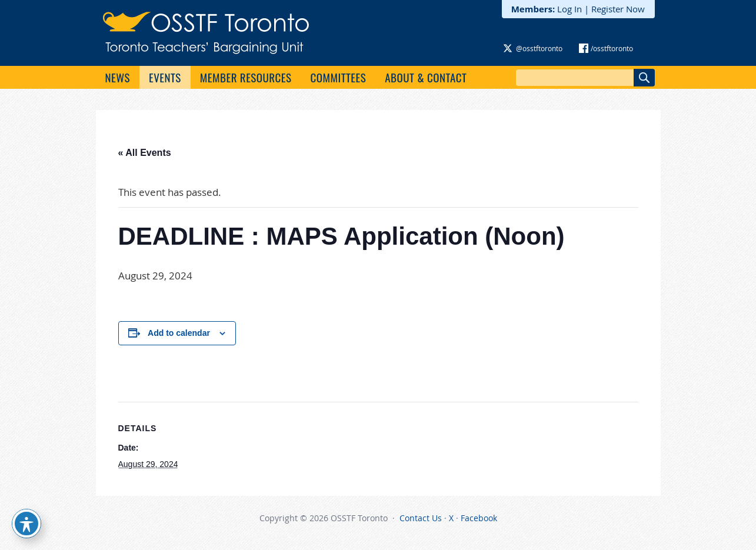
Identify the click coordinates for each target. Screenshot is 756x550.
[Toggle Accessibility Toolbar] (26, 524)
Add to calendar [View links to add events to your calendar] (179, 333)
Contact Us (421, 518)
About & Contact (426, 77)
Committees (339, 77)
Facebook (479, 518)
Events (165, 77)
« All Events (145, 153)
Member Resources (246, 77)
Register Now (618, 9)
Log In (570, 9)
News (118, 77)
